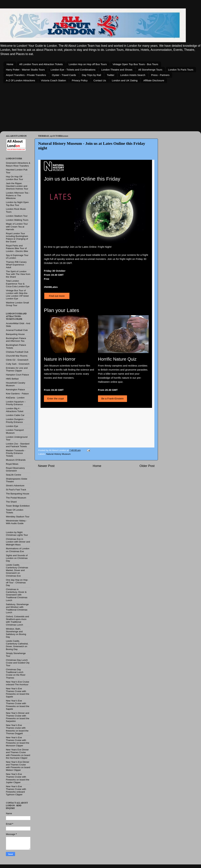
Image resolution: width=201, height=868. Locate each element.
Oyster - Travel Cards (64, 75)
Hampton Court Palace (17, 375)
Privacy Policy (80, 80)
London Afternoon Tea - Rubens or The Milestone (18, 195)
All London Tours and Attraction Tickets (41, 64)
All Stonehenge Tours (150, 70)
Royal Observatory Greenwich (15, 469)
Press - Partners (160, 75)
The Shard (11, 502)
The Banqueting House (18, 494)
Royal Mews (12, 464)
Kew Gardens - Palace (17, 394)
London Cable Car (15, 415)
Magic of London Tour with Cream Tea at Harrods (17, 227)
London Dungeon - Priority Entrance (15, 421)
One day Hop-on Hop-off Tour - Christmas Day (17, 583)
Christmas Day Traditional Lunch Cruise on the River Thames (16, 674)
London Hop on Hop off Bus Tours (88, 64)
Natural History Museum (58, 454)
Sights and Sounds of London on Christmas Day (17, 558)
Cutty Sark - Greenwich (18, 364)
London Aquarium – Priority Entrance (16, 403)
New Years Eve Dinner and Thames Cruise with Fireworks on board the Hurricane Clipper (18, 754)
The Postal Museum (16, 498)
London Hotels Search (133, 75)
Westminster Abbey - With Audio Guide (16, 522)
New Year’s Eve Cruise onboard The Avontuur (18, 683)
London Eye (12, 426)
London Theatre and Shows (117, 70)
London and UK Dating (125, 80)
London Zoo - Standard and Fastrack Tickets (18, 445)
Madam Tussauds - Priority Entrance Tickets (16, 453)
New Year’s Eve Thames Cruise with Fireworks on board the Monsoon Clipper (18, 742)
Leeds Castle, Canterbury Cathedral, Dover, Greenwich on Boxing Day (17, 645)
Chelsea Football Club (17, 352)
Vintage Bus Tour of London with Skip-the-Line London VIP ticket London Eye (17, 295)
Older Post (147, 466)
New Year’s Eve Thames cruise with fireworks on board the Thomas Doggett (17, 729)
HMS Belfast (12, 379)
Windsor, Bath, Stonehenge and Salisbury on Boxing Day (16, 633)
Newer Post (46, 466)
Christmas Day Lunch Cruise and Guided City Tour (18, 663)
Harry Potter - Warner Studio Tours (25, 70)
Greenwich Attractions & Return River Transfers (18, 164)
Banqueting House (15, 334)
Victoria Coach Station (53, 80)
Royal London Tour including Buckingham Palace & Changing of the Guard (17, 238)
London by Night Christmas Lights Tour (17, 534)
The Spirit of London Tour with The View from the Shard (18, 274)
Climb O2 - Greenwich (17, 360)
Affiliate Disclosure (154, 80)
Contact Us (100, 80)
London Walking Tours (17, 220)
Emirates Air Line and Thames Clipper (17, 369)
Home (10, 64)
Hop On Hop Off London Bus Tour (15, 178)
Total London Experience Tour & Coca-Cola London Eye (18, 284)
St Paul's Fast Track (16, 490)
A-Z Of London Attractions (21, 80)
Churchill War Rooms (17, 356)
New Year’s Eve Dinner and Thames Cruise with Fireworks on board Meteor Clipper (18, 766)
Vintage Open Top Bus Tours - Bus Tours (135, 64)
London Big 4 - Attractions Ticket (15, 410)
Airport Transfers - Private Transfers (26, 75)
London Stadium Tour (17, 216)
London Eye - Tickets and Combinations (73, 70)
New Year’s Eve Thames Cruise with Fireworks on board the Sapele (18, 693)
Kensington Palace (15, 390)
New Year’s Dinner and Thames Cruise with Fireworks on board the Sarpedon (18, 717)
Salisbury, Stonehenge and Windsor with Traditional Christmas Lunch (17, 608)
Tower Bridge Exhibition (18, 506)
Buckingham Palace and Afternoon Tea (16, 340)
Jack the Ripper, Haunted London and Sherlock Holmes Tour (17, 186)
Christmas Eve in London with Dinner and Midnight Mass (18, 542)
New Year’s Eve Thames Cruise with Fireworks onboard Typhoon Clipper (16, 791)
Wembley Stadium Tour (18, 517)
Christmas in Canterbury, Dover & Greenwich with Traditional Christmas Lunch (17, 595)
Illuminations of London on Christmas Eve (18, 550)
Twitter (111, 75)
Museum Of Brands (16, 460)
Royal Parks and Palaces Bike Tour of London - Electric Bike (17, 248)
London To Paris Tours (181, 70)
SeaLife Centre (14, 475)
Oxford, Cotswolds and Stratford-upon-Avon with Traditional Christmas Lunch (17, 621)
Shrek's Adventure (15, 486)
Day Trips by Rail (91, 75)
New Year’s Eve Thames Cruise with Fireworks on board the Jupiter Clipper (18, 778)
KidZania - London (15, 398)
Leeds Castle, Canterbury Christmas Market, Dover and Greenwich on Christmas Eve (17, 570)
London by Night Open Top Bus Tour (17, 204)
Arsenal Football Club (17, 330)
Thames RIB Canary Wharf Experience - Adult (16, 265)
